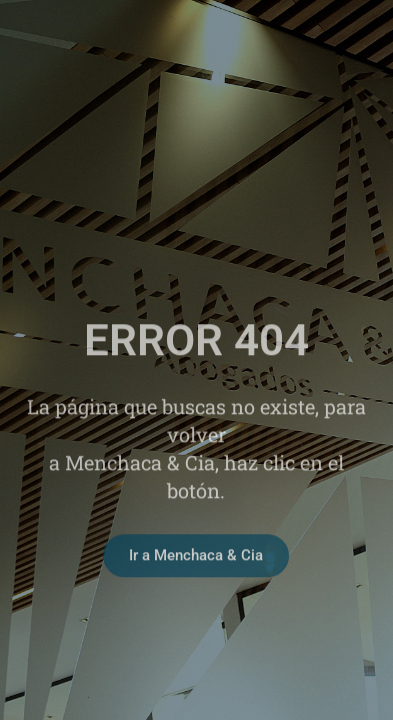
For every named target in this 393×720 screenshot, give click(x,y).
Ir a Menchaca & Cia (196, 571)
